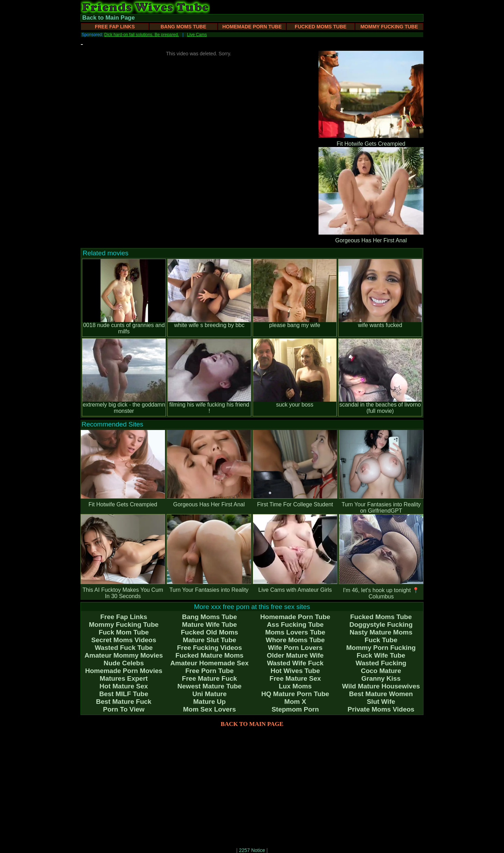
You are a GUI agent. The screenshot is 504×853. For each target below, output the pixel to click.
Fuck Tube (381, 640)
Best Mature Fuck (124, 702)
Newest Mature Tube (209, 686)
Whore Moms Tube (295, 640)
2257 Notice (252, 850)
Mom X (295, 702)
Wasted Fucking (381, 663)
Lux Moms (295, 686)
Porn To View (124, 709)
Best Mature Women (381, 694)
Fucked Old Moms (210, 632)
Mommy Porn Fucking (381, 648)
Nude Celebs (124, 663)
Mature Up (209, 702)
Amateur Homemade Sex (210, 663)
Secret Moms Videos (124, 640)
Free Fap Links (115, 27)
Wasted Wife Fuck (295, 663)
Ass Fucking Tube (295, 625)
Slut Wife (381, 702)
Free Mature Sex (295, 678)
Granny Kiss (381, 678)
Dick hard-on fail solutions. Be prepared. (142, 35)
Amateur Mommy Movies (124, 655)
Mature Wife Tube (209, 625)
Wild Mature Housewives (381, 686)
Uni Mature (209, 694)
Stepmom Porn (295, 709)
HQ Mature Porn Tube (295, 694)
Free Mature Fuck (209, 678)
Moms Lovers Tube (295, 632)
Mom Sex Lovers (209, 709)
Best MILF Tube (124, 694)
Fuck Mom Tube (124, 632)
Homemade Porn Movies (124, 671)
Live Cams (197, 35)
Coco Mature (381, 671)
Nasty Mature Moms (381, 632)
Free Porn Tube (210, 671)
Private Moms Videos (381, 709)
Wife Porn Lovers (295, 648)
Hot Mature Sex (124, 686)
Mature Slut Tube (209, 640)
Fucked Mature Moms (209, 655)
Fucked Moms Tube (321, 27)
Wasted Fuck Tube (124, 648)
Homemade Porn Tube (252, 27)
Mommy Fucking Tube (389, 27)
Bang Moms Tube (184, 27)
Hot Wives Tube (295, 671)
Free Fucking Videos (209, 648)
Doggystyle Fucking (381, 625)
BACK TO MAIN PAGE (252, 724)
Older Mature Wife (295, 655)
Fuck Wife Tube (381, 655)
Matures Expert (124, 678)
